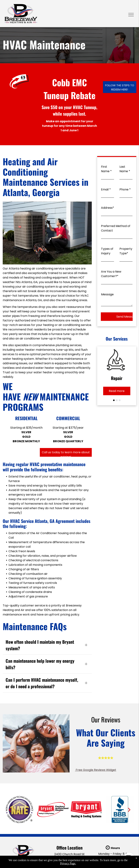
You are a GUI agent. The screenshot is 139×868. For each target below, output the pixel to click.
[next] (129, 810)
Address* (108, 208)
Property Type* (126, 251)
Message (107, 294)
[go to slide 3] (120, 400)
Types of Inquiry (107, 251)
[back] (10, 810)
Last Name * (125, 169)
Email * (106, 189)
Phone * (125, 189)
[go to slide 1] (114, 400)
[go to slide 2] (117, 400)
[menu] (131, 15)
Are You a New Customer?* (111, 274)
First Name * (106, 169)
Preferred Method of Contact (116, 228)
